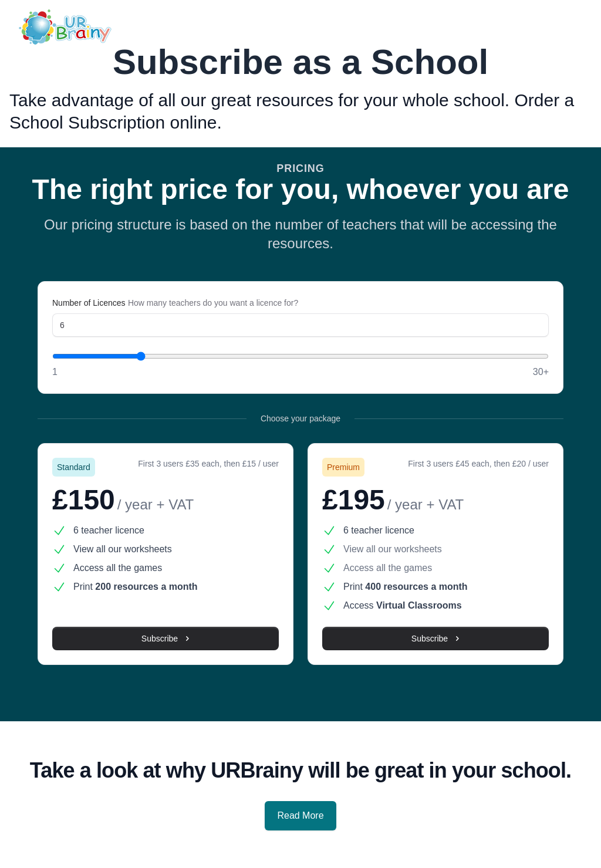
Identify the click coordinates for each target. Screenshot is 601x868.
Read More (300, 815)
